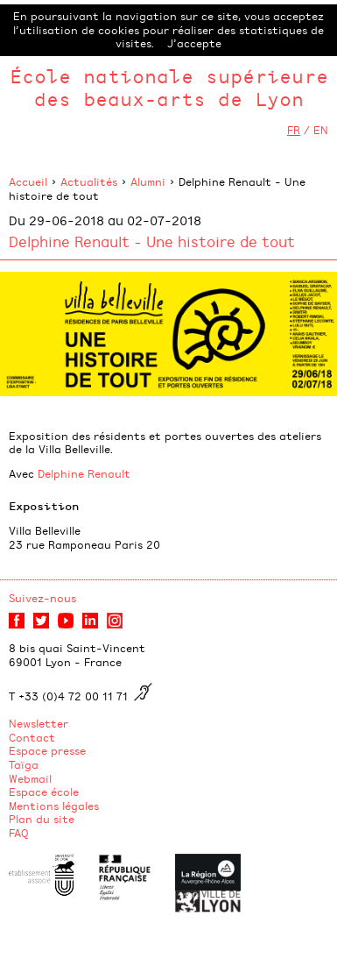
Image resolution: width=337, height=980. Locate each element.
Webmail (30, 778)
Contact (32, 737)
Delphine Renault (84, 473)
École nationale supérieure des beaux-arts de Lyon (169, 87)
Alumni (148, 181)
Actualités (89, 181)
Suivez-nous (42, 598)
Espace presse (47, 750)
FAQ (19, 833)
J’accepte (194, 43)
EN (321, 130)
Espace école (44, 792)
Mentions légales (54, 806)
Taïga (24, 764)
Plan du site (42, 819)
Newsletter (39, 723)
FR (294, 130)
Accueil (28, 181)
